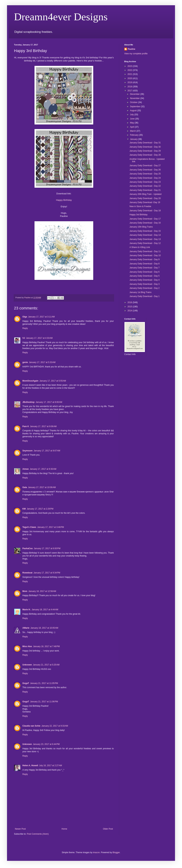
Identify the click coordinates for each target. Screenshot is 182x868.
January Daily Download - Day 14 (145, 235)
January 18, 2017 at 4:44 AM (45, 610)
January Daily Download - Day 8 (144, 264)
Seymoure (27, 451)
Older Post (108, 829)
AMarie (26, 628)
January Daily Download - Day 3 (144, 284)
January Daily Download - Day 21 (145, 190)
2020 (130, 78)
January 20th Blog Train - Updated (146, 194)
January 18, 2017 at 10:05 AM (44, 628)
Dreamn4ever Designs (61, 17)
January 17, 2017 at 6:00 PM (47, 548)
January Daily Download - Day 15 (145, 231)
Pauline (132, 49)
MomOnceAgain (30, 381)
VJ (24, 338)
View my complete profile (136, 54)
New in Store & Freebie (140, 206)
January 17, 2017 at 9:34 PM (47, 573)
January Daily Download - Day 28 (145, 155)
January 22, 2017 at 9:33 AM (55, 726)
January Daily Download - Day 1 (144, 296)
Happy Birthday (64, 200)
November (135, 98)
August (134, 111)
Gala (25, 487)
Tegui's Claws (29, 527)
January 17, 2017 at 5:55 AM (53, 381)
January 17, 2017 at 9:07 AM (47, 451)
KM (24, 509)
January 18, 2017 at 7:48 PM (46, 646)
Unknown (27, 665)
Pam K (26, 426)
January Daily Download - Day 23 (145, 182)
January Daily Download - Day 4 (144, 280)
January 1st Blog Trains (140, 292)
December (135, 94)
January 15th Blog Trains (141, 227)
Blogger (116, 852)
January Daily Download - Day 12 (145, 243)
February (134, 135)
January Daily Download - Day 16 (145, 223)
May (132, 123)
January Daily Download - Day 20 (145, 198)
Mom (25, 591)
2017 (130, 91)
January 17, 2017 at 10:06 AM (42, 487)
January (134, 139)
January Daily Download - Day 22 (145, 186)
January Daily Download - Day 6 (144, 272)
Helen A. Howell (30, 766)
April (132, 127)
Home (64, 829)
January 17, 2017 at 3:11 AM (41, 317)
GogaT (26, 683)
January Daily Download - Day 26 (145, 170)
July (132, 115)
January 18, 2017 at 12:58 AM (42, 591)
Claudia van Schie (31, 726)
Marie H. (27, 610)
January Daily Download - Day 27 (145, 166)
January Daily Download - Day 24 (145, 178)
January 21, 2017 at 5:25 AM (46, 665)
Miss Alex (27, 646)
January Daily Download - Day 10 (145, 255)
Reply (25, 328)
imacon (96, 852)
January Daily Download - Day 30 (145, 147)
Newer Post (20, 829)
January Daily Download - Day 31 (145, 143)
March (133, 131)
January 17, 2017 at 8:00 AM (49, 402)
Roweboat (27, 573)
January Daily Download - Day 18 (145, 211)
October (134, 102)
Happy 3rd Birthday (139, 215)
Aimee (26, 469)
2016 (130, 302)
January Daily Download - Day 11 (145, 251)
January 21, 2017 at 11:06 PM (44, 702)
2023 (130, 66)
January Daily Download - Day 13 (145, 239)
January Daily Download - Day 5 (144, 276)
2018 (130, 87)
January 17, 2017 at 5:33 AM (42, 362)
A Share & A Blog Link (140, 247)
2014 (130, 311)
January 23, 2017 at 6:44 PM (46, 744)
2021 (130, 74)
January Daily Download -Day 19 (145, 202)
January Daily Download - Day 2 (144, 288)
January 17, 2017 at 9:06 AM (43, 426)
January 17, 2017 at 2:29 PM (40, 509)
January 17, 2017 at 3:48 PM (51, 527)
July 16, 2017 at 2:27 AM (51, 766)
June (133, 119)
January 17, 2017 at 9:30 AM (43, 469)
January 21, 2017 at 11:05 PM (44, 683)
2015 (130, 307)
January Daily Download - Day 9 (144, 259)
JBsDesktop (28, 402)
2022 (130, 70)
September (135, 107)
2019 (130, 82)
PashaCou (28, 548)
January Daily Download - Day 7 (144, 268)
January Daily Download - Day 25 (145, 174)
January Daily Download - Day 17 (145, 219)
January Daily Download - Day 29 (145, 151)
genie (25, 362)
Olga (25, 317)
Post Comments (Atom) (38, 834)
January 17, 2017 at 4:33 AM (39, 338)
